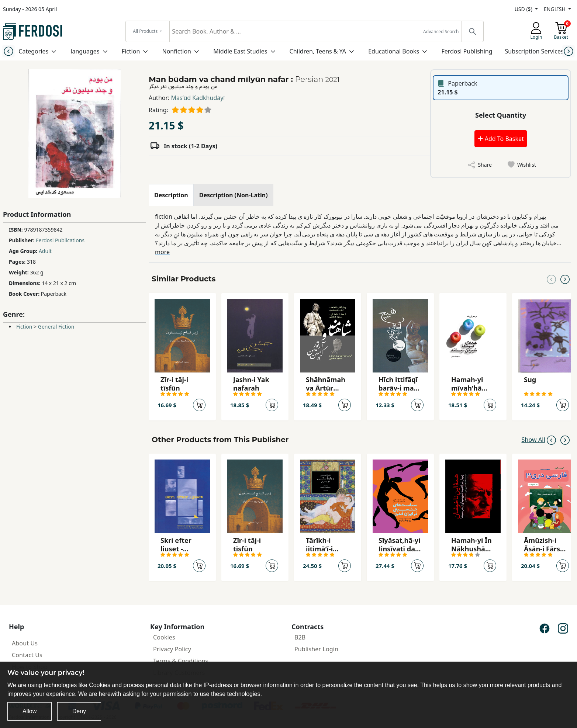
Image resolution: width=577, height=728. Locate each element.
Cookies (164, 637)
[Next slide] (568, 51)
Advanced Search (441, 32)
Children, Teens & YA (318, 51)
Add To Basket (501, 139)
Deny (79, 711)
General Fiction (56, 327)
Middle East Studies (240, 51)
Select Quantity (501, 115)
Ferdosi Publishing (467, 51)
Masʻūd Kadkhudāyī (198, 98)
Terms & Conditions (181, 661)
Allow (30, 711)
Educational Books (394, 51)
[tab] (171, 195)
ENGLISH (555, 9)
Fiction (131, 51)
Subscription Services (534, 51)
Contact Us (27, 655)
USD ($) (524, 9)
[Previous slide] (9, 51)
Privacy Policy (172, 649)
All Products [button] (146, 31)
